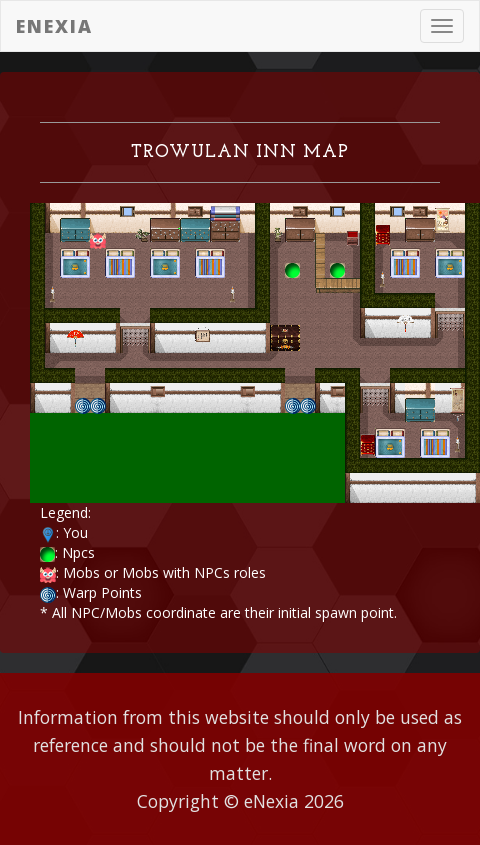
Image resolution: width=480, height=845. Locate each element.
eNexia (54, 26)
